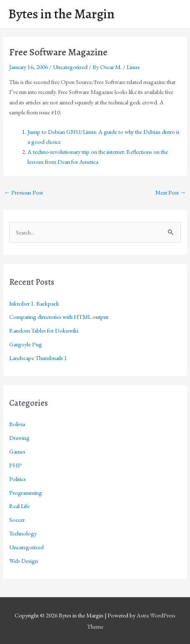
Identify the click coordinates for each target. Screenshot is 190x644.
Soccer (17, 519)
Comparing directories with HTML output (59, 317)
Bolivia (17, 424)
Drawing (19, 438)
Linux (133, 67)
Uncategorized (70, 67)
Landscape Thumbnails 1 (38, 358)
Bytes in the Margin (61, 14)
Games (17, 451)
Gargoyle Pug (26, 344)
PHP (15, 465)
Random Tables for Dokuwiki (44, 330)
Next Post (171, 192)
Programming (26, 492)
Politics (17, 479)
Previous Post (24, 192)
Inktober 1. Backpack (34, 303)
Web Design (24, 561)
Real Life (19, 506)
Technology (23, 533)
